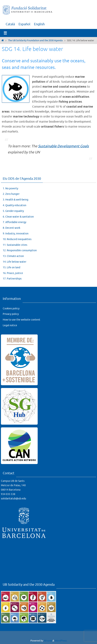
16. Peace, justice (13, 273)
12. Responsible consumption (20, 250)
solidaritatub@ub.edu (14, 499)
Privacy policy (11, 314)
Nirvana (48, 641)
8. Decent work (11, 228)
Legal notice (10, 325)
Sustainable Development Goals (63, 146)
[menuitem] (10, 24)
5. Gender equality (13, 211)
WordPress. (61, 641)
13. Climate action (13, 256)
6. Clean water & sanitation (18, 217)
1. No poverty (10, 188)
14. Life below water (15, 262)
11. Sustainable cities (15, 245)
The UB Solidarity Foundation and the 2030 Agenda (35, 41)
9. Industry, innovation (16, 234)
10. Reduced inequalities (17, 239)
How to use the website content (21, 320)
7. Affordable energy (15, 222)
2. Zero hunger (11, 194)
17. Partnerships (12, 279)
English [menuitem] (39, 24)
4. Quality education (15, 205)
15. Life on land (11, 267)
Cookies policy (11, 309)
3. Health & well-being (16, 200)
